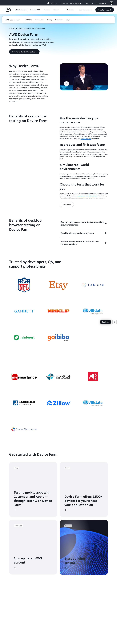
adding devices (86, 139)
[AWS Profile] (112, 3)
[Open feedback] (114, 322)
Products (12, 28)
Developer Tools (24, 28)
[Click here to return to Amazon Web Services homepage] (8, 11)
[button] (35, 10)
